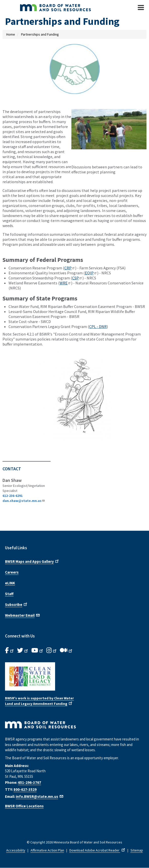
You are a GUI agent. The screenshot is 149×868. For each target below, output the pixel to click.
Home (11, 34)
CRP (70, 268)
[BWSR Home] (59, 8)
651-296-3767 (30, 782)
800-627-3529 (25, 789)
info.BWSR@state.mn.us (40, 796)
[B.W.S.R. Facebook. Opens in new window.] (10, 650)
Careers (12, 572)
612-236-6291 (13, 496)
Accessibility (16, 850)
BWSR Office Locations (24, 806)
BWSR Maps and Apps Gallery (32, 561)
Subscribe (17, 604)
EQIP (91, 273)
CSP (77, 278)
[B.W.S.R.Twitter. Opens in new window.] (23, 650)
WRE (65, 283)
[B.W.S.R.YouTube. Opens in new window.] (38, 650)
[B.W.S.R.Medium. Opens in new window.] (66, 650)
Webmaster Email (23, 615)
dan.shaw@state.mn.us (24, 501)
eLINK (10, 583)
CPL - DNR (98, 327)
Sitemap (137, 850)
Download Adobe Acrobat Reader (98, 850)
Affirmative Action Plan (47, 850)
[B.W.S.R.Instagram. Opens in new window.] (52, 650)
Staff (9, 594)
